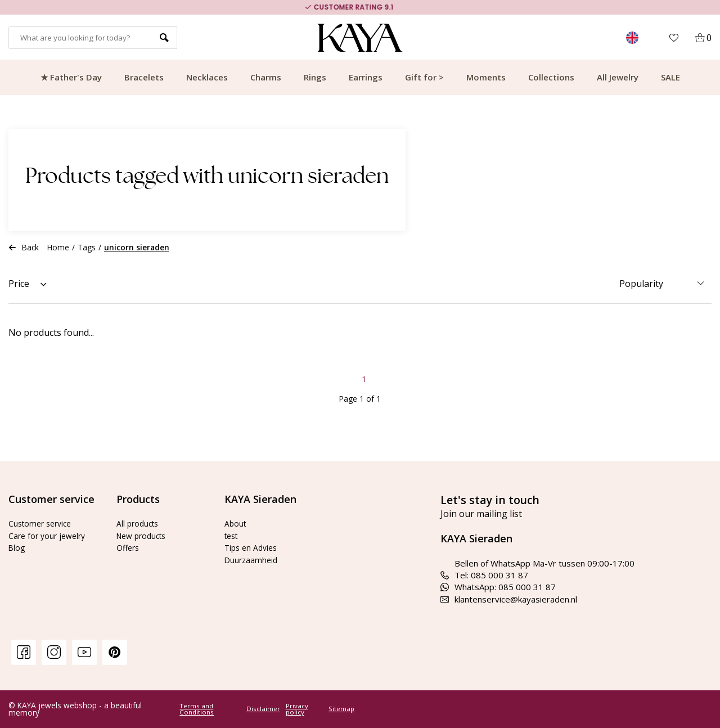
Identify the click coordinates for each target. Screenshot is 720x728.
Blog (17, 547)
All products (139, 523)
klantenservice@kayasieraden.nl (509, 599)
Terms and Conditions (197, 709)
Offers (129, 547)
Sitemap (341, 709)
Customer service (43, 523)
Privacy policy (297, 709)
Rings (315, 77)
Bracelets (144, 77)
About (236, 523)
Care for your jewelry (49, 536)
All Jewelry (618, 77)
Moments (486, 77)
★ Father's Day (71, 77)
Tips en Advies (253, 547)
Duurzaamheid (252, 560)
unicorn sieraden (137, 247)
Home (58, 247)
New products (144, 536)
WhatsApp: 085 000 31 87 (498, 587)
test (233, 536)
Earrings (366, 77)
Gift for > (424, 77)
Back (24, 247)
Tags (87, 247)
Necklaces (207, 77)
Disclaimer (263, 709)
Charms (266, 77)
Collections (551, 77)
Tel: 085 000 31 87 (484, 575)
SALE (670, 77)
